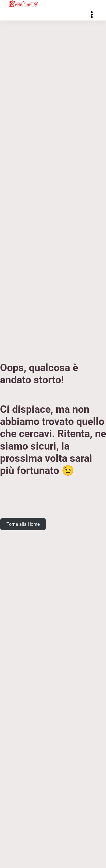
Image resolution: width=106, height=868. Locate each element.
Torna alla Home (23, 524)
